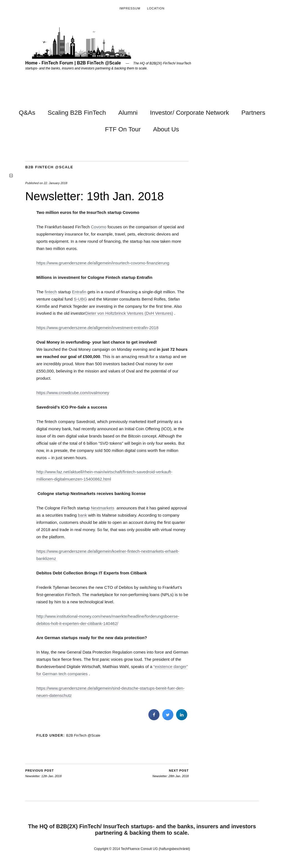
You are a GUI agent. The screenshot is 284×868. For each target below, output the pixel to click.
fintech (51, 292)
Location (156, 8)
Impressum (130, 8)
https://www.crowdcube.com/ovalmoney (73, 393)
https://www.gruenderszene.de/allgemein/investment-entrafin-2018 (97, 328)
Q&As (27, 112)
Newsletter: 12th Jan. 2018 (43, 773)
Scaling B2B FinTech (77, 112)
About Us (166, 129)
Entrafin (79, 292)
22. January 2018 (56, 183)
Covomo (99, 227)
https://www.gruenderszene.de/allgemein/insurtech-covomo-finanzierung (103, 263)
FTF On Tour (123, 129)
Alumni (128, 112)
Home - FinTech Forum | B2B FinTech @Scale (73, 63)
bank (83, 515)
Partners (253, 112)
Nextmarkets (103, 508)
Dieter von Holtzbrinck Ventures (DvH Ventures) (129, 313)
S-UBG (80, 299)
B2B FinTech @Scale (49, 167)
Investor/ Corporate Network (190, 112)
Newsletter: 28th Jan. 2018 (171, 773)
